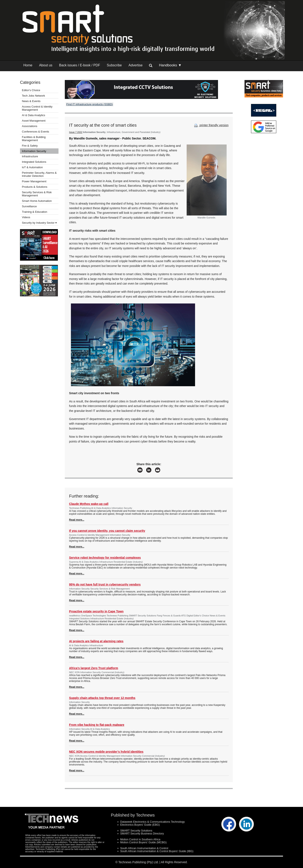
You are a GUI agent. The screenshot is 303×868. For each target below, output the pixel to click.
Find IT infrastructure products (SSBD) (90, 104)
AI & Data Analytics (34, 115)
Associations (30, 126)
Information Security (34, 151)
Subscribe (114, 65)
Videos (26, 217)
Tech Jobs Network (33, 96)
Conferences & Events (35, 132)
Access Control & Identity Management (37, 108)
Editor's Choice (31, 90)
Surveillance (29, 206)
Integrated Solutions (34, 162)
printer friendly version (211, 125)
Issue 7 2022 (76, 132)
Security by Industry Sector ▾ (39, 223)
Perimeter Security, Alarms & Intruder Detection (39, 174)
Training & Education (35, 212)
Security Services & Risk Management (37, 194)
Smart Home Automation (37, 201)
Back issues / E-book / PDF (80, 65)
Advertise (136, 65)
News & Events (31, 101)
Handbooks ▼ (170, 65)
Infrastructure (30, 156)
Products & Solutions (35, 187)
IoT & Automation (32, 167)
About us (46, 65)
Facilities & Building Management (34, 139)
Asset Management (34, 121)
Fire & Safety (30, 146)
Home (28, 65)
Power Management (34, 181)
